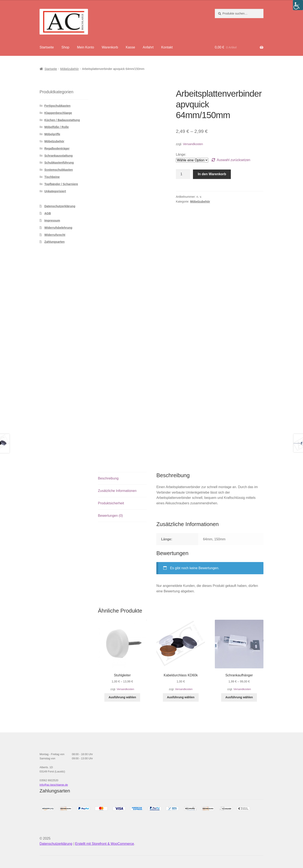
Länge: (181, 154)
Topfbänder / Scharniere (61, 184)
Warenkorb (110, 47)
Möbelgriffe (52, 134)
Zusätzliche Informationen (117, 491)
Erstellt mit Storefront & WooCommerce (105, 844)
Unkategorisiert (55, 191)
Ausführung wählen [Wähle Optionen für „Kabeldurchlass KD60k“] (181, 697)
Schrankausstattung (59, 156)
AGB (48, 213)
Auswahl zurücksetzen (233, 160)
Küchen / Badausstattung (62, 120)
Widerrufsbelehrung (58, 228)
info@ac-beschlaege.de (54, 785)
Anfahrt (148, 47)
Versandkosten (193, 144)
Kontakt (167, 47)
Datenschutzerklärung (60, 206)
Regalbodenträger (57, 148)
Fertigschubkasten (57, 106)
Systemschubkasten (59, 170)
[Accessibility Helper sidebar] (298, 5)
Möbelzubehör (70, 69)
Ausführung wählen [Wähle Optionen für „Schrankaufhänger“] (239, 697)
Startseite (47, 47)
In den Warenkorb (212, 174)
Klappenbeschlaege (58, 113)
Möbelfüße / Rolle (57, 127)
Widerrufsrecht (55, 235)
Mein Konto (86, 47)
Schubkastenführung (59, 163)
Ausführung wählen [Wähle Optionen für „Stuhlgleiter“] (122, 697)
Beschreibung (108, 478)
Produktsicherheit (111, 503)
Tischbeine (52, 177)
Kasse (130, 47)
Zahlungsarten (54, 242)
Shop (65, 47)
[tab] (122, 479)
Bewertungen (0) (110, 516)
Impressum (52, 220)
